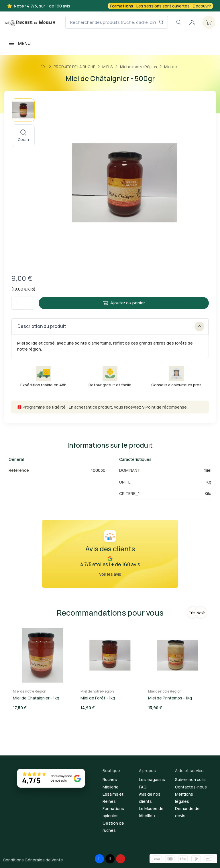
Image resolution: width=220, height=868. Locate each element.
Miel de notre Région (30, 691)
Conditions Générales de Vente (33, 860)
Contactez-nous (191, 787)
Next (201, 613)
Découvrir (202, 6)
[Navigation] (178, 22)
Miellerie (111, 787)
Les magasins (152, 779)
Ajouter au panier (124, 303)
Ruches (110, 779)
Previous (194, 613)
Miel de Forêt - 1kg (98, 698)
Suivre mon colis (190, 779)
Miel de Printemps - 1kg (170, 698)
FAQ (143, 787)
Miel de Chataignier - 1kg (36, 698)
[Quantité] (23, 303)
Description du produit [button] (111, 326)
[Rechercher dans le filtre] (161, 22)
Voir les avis (110, 574)
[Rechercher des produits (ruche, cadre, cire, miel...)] (117, 22)
